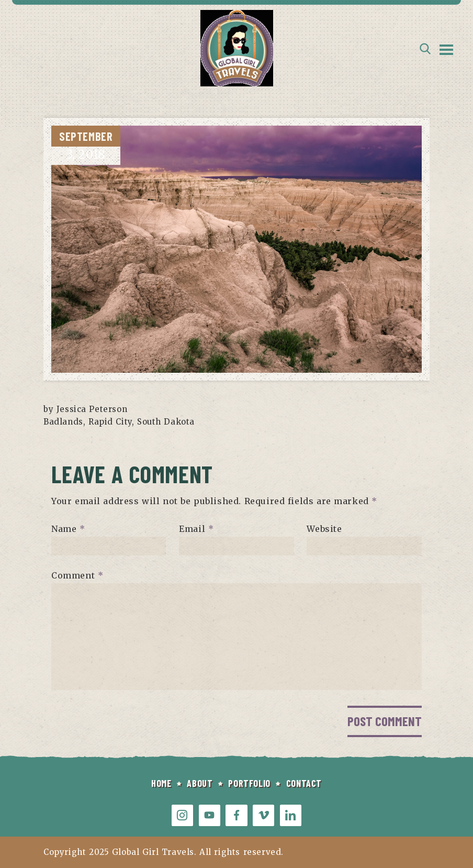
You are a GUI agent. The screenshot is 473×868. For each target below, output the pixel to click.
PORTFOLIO (249, 783)
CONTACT (304, 783)
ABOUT (200, 783)
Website (324, 529)
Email (196, 529)
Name (68, 529)
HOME (161, 783)
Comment (77, 575)
